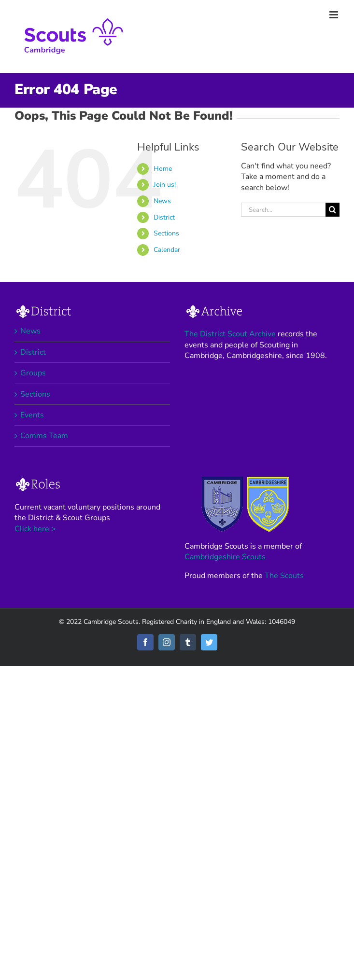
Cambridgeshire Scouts (225, 557)
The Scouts (284, 576)
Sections (166, 233)
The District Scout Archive (230, 334)
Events (32, 415)
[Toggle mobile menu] (334, 15)
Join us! (165, 185)
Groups (33, 373)
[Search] (333, 210)
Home (163, 169)
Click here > (35, 529)
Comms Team (44, 436)
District (164, 217)
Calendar (167, 250)
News (162, 201)
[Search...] (283, 210)
